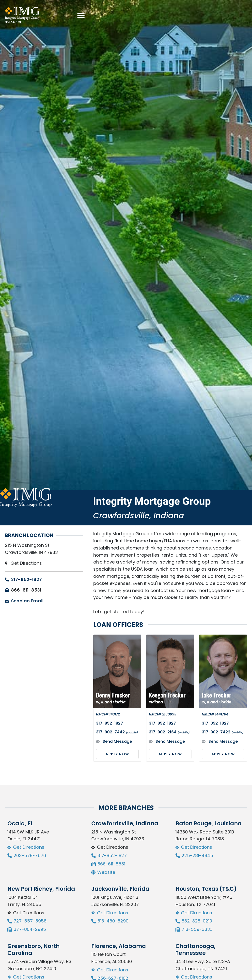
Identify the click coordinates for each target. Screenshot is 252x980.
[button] (242, 15)
